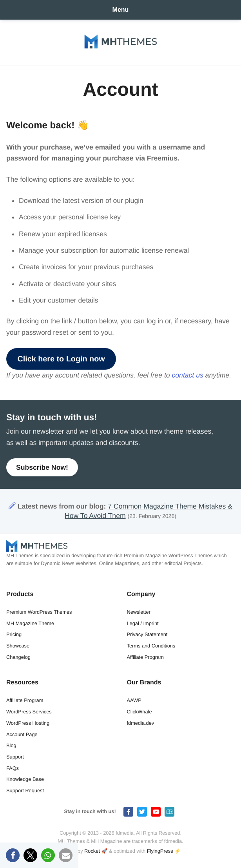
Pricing (14, 634)
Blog (11, 745)
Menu (121, 10)
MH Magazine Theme (30, 623)
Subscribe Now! (42, 467)
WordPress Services (29, 712)
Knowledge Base (25, 779)
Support (15, 757)
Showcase (18, 646)
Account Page (22, 734)
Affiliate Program (145, 657)
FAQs (13, 768)
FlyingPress (160, 851)
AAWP (134, 700)
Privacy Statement (147, 634)
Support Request (25, 790)
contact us (188, 375)
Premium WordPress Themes (39, 612)
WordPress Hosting (28, 723)
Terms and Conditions (151, 646)
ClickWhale (140, 712)
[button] (13, 855)
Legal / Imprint (143, 623)
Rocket (92, 851)
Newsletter (139, 612)
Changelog (18, 657)
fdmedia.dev (141, 723)
